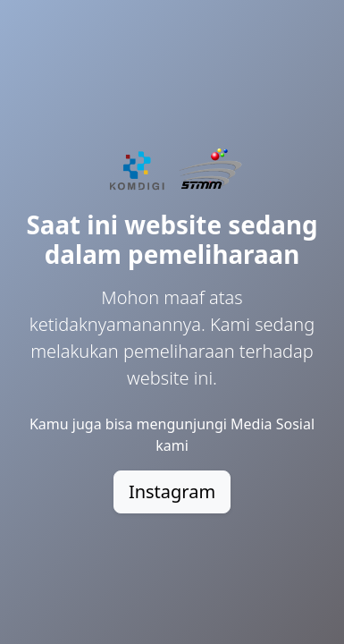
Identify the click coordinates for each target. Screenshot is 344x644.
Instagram (172, 491)
